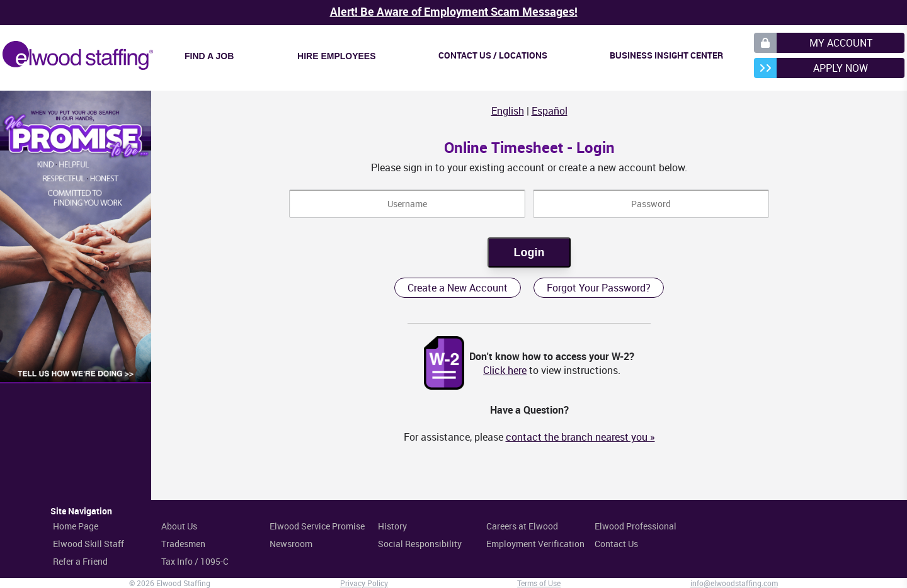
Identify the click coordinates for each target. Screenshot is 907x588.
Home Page (76, 526)
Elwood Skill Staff (88, 544)
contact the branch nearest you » (580, 437)
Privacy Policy (364, 583)
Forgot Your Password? (599, 288)
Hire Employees (336, 56)
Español (550, 111)
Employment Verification (535, 544)
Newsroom (291, 544)
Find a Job (209, 56)
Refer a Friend (80, 561)
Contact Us (616, 544)
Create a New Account (458, 288)
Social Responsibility (420, 544)
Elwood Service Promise (317, 526)
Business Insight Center (666, 55)
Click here (505, 370)
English (508, 111)
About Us (179, 526)
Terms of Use (539, 583)
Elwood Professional (636, 526)
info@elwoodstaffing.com (734, 583)
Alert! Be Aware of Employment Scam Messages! (454, 11)
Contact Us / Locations (493, 55)
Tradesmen (183, 544)
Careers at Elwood (522, 526)
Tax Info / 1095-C (195, 561)
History (392, 526)
